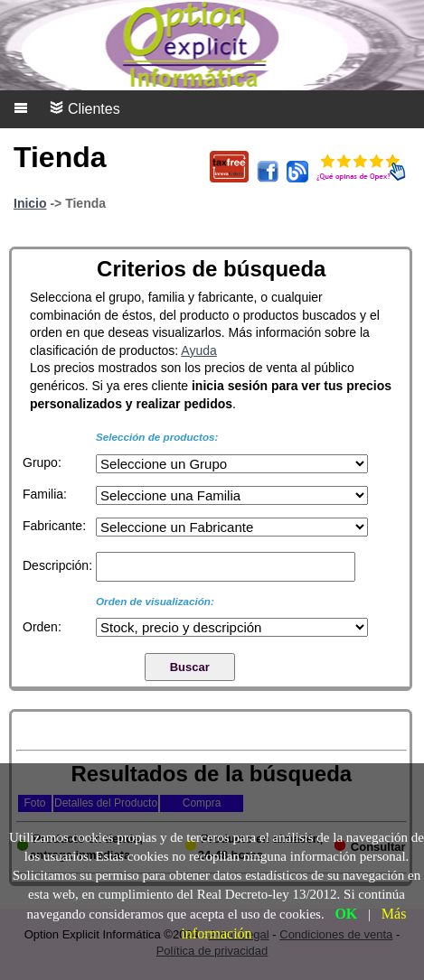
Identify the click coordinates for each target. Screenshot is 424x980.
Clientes (85, 108)
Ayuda (198, 350)
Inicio (30, 203)
